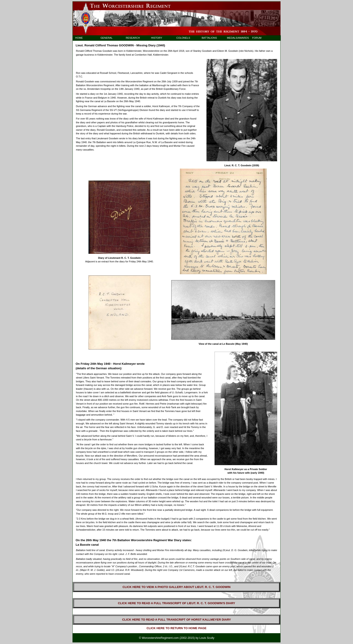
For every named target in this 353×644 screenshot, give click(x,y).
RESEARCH (133, 38)
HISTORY (157, 38)
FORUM (257, 38)
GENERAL (106, 38)
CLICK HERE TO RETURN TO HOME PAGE (176, 628)
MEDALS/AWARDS (236, 38)
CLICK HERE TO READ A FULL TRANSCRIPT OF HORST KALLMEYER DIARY (176, 620)
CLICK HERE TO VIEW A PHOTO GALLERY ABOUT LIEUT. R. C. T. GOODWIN (176, 587)
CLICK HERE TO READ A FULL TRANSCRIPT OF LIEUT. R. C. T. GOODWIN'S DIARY (177, 603)
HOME (79, 38)
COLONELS (183, 38)
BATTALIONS (209, 38)
